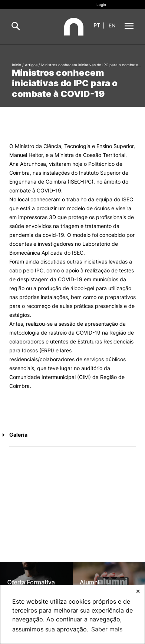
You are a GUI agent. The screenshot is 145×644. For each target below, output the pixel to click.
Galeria (18, 435)
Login (101, 4)
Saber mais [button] (107, 629)
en (112, 25)
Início (17, 65)
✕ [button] (138, 591)
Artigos (31, 65)
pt (97, 25)
